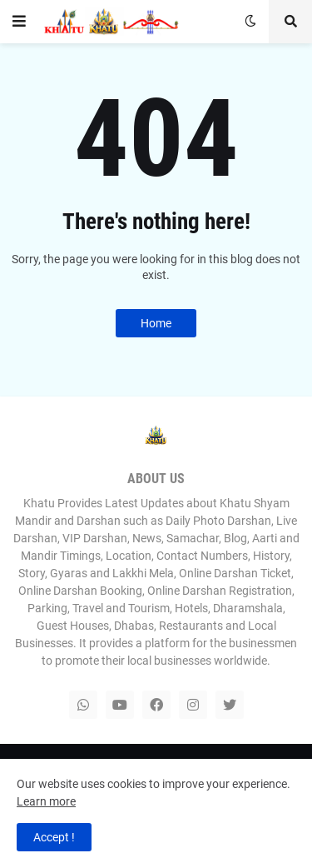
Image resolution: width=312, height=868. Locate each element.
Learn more (46, 801)
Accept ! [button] (54, 837)
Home (156, 323)
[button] (19, 22)
